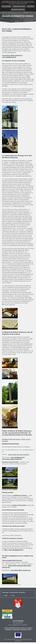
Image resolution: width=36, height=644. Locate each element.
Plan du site (23, 628)
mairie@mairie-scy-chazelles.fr (20, 625)
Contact (6, 628)
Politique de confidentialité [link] (18, 10)
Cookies (29, 630)
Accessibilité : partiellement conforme (15, 630)
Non (6, 595)
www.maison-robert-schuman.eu (12, 55)
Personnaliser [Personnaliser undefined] (31, 6)
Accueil (4, 12)
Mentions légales (14, 628)
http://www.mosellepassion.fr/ (14, 550)
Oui (13, 595)
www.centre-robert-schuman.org (20, 570)
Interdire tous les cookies (19, 6)
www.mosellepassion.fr (9, 57)
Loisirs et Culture (12, 12)
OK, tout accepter (6, 6)
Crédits (30, 628)
